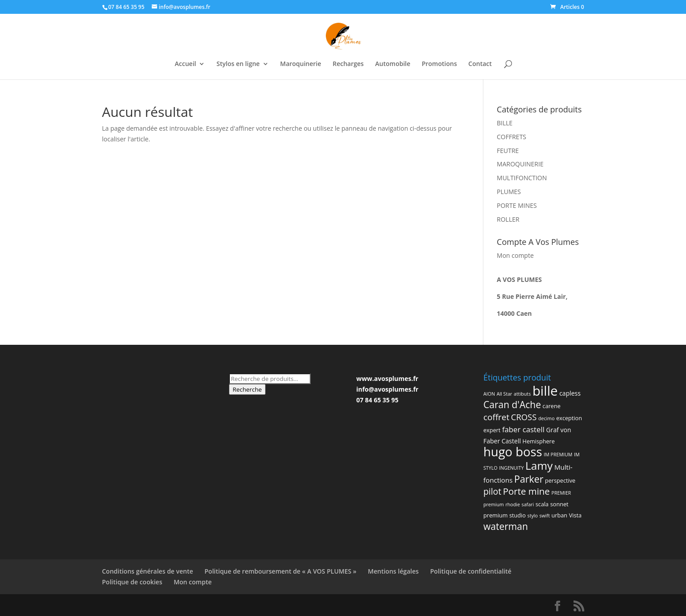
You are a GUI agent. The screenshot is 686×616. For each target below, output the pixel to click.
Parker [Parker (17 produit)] (529, 479)
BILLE (505, 123)
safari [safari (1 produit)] (528, 504)
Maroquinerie (301, 64)
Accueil (186, 64)
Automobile (393, 64)
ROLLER (508, 219)
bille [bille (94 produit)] (545, 391)
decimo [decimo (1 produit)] (547, 418)
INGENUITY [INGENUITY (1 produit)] (511, 468)
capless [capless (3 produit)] (570, 393)
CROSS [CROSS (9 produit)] (524, 417)
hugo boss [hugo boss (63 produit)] (513, 452)
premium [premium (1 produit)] (494, 504)
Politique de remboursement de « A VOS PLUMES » (280, 571)
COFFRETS (511, 137)
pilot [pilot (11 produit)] (492, 491)
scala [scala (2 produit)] (542, 504)
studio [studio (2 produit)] (518, 515)
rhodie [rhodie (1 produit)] (513, 504)
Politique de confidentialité (471, 571)
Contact (480, 64)
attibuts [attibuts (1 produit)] (522, 394)
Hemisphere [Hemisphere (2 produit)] (539, 441)
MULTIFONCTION (522, 178)
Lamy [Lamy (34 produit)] (539, 465)
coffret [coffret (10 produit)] (496, 417)
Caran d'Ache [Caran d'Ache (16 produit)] (512, 405)
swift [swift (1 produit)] (545, 516)
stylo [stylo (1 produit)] (533, 516)
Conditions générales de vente (148, 571)
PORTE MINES (517, 205)
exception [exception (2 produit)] (569, 418)
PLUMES (509, 192)
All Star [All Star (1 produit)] (505, 394)
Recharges (348, 64)
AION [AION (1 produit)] (489, 394)
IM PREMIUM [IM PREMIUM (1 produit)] (558, 455)
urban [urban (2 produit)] (559, 515)
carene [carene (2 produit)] (552, 406)
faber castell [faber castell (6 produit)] (523, 429)
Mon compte (515, 255)
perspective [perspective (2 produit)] (560, 480)
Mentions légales (393, 571)
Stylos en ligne (238, 64)
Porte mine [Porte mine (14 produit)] (526, 491)
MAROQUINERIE (520, 164)
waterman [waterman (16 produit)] (506, 526)
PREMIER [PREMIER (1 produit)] (561, 493)
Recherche (247, 389)
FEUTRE (508, 151)
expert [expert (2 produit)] (492, 430)
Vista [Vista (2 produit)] (575, 515)
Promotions (439, 64)
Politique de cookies (132, 582)
